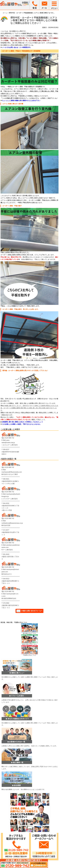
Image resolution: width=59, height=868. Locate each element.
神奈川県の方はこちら (29, 644)
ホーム (5, 13)
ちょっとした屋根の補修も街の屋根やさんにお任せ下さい (21, 101)
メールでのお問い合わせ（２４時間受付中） (17, 47)
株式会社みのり (7, 574)
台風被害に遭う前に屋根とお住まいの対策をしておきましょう (22, 422)
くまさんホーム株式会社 (10, 445)
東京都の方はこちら (29, 633)
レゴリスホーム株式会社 (10, 499)
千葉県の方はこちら (29, 655)
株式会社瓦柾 (6, 525)
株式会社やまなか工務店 (10, 474)
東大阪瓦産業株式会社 (9, 598)
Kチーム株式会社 (7, 550)
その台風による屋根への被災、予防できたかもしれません (21, 424)
